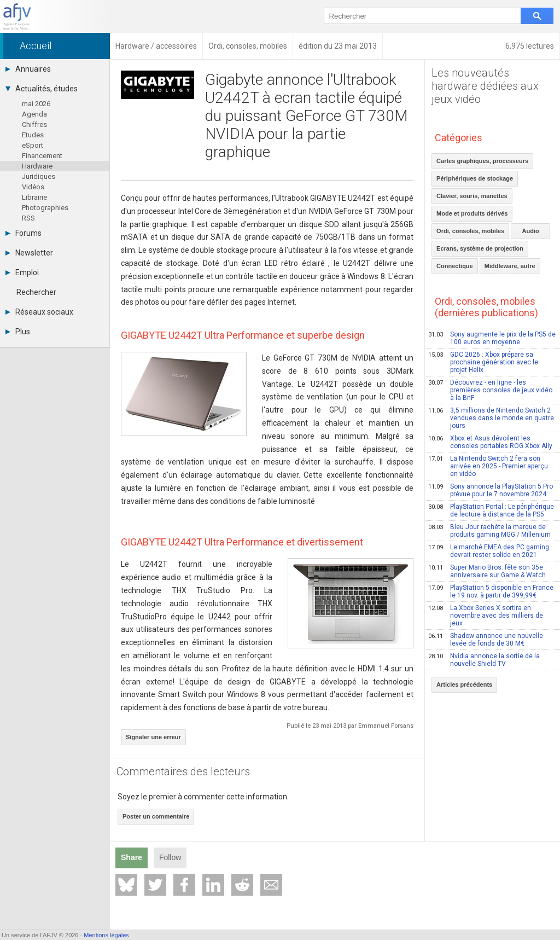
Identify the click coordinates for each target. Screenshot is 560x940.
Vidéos (33, 187)
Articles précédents (464, 684)
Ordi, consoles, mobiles (470, 231)
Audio (531, 231)
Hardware (37, 166)
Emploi (22, 272)
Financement (42, 156)
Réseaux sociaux (39, 312)
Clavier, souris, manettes (472, 196)
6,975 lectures (530, 46)
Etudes (33, 135)
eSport (33, 145)
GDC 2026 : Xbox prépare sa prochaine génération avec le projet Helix (483, 362)
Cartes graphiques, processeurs (482, 161)
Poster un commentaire (156, 816)
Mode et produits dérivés (472, 213)
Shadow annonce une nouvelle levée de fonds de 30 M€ (486, 640)
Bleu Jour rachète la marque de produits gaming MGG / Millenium (489, 531)
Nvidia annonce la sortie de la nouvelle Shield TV (484, 660)
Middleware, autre (510, 266)
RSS (28, 218)
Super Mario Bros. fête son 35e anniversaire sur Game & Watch (487, 571)
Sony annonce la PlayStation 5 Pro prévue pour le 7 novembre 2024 (491, 490)
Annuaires (28, 69)
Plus (18, 332)
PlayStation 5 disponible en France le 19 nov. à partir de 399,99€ (491, 591)
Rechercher (36, 292)
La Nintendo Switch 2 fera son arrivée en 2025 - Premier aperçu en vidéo (488, 466)
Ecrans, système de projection (480, 248)
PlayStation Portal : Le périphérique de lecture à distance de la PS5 (491, 510)
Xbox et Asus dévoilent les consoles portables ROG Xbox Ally (490, 442)
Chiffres (34, 124)
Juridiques (39, 176)
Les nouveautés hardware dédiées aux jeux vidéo (485, 86)
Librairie (34, 197)
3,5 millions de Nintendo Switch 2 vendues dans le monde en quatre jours (491, 418)
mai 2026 (36, 104)
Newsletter (29, 253)
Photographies (45, 208)
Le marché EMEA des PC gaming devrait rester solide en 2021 (489, 551)
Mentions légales (106, 935)
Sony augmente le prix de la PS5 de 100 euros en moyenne (492, 338)
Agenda (34, 114)
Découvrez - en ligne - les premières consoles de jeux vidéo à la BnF (490, 390)
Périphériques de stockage (475, 178)
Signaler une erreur (153, 737)
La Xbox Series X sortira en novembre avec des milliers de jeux (486, 616)
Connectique (455, 266)
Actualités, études (42, 89)
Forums (24, 233)
